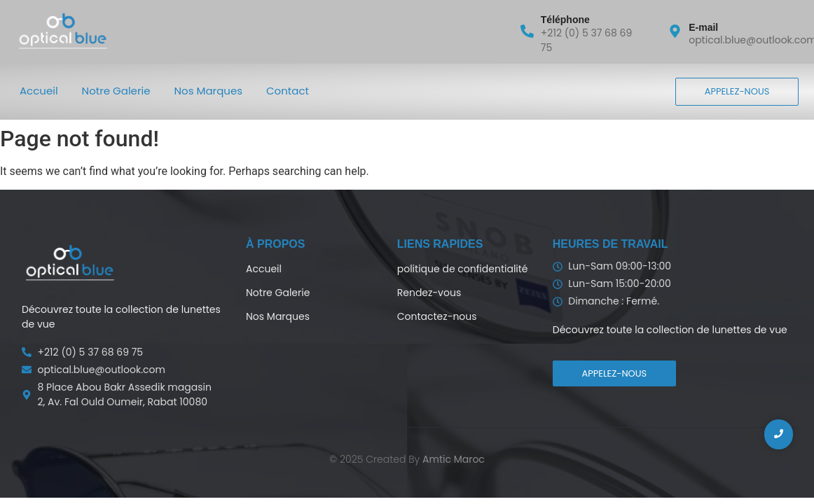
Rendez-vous (429, 293)
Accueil (39, 91)
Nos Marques (209, 91)
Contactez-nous (437, 316)
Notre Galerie (116, 91)
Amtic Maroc (454, 459)
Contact (288, 91)
